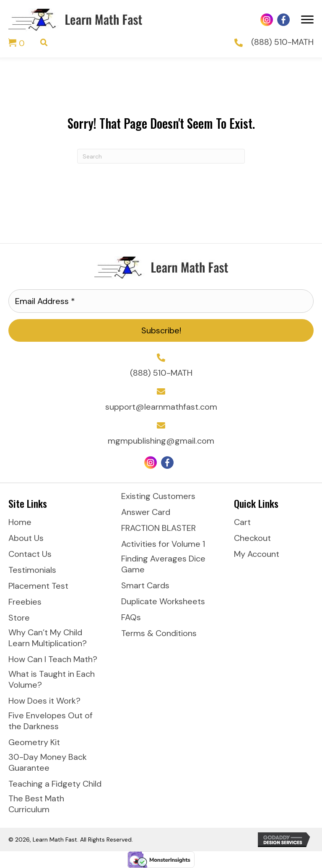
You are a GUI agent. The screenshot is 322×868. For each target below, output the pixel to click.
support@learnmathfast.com (161, 407)
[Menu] (307, 20)
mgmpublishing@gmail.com (161, 441)
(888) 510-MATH (282, 42)
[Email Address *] (161, 301)
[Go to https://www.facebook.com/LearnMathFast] (283, 20)
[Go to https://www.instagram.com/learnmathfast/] (267, 20)
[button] (161, 330)
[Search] (161, 156)
